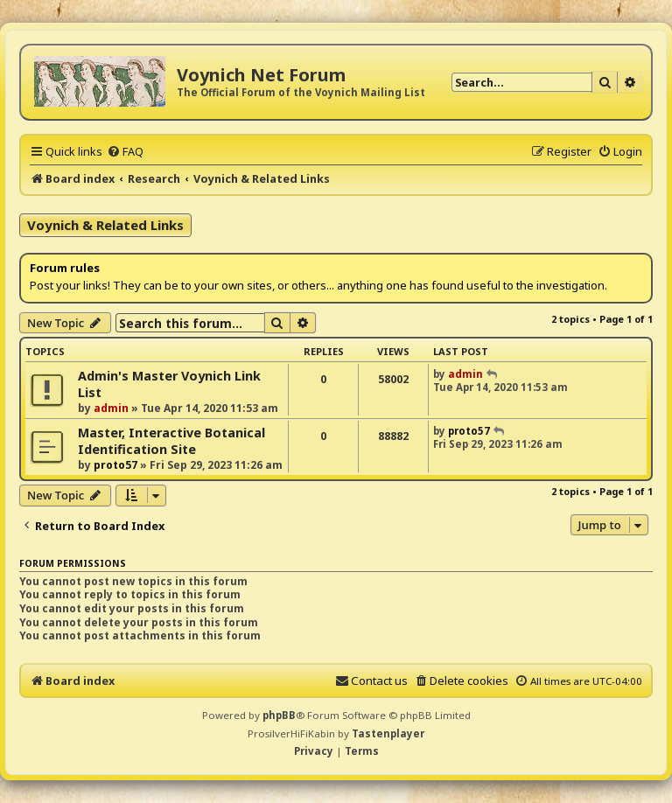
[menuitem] (125, 151)
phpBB (279, 715)
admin (111, 408)
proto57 (115, 465)
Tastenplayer (388, 733)
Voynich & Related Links (105, 225)
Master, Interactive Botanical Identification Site (171, 441)
